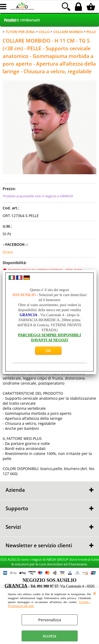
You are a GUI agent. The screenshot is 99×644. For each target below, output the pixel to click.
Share (8, 252)
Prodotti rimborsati (22, 20)
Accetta (49, 636)
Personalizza (50, 620)
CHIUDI (95, 593)
